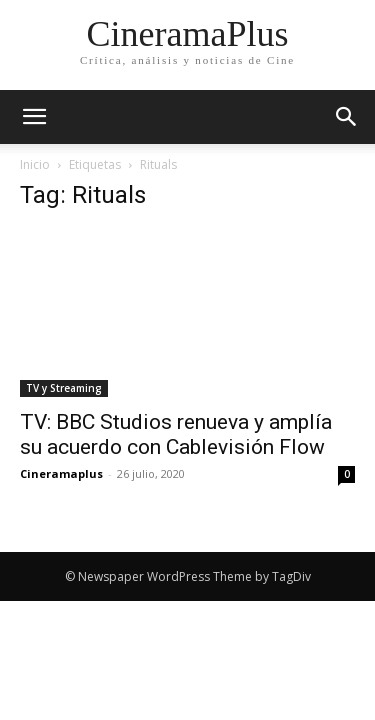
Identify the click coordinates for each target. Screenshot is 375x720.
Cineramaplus (61, 473)
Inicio (35, 164)
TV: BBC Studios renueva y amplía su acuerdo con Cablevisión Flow (176, 434)
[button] (347, 117)
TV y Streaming (64, 388)
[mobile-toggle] (34, 117)
